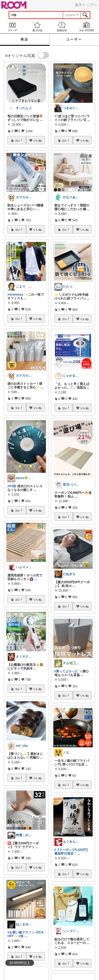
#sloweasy (15, 294)
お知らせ (62, 27)
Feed (12, 27)
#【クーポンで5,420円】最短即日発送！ (72, 852)
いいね (37, 140)
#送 (21, 936)
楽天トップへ (86, 5)
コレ (19, 140)
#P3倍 (12, 486)
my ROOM (87, 27)
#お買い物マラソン (21, 932)
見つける (37, 27)
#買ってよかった (66, 671)
